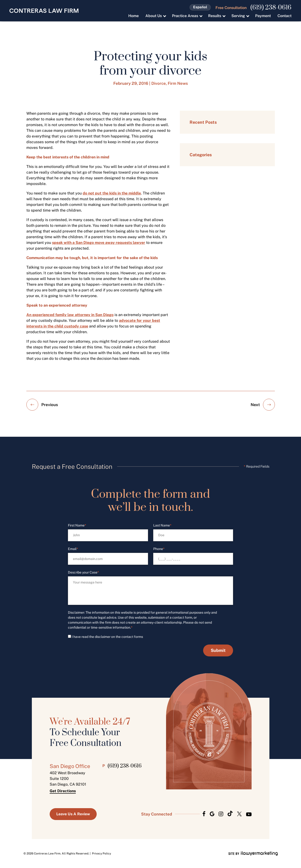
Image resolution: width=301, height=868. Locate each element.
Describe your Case (84, 572)
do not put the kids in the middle (112, 193)
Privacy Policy (101, 854)
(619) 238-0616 (271, 8)
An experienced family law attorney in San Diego (70, 315)
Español (200, 7)
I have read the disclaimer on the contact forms (107, 637)
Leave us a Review (73, 814)
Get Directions (63, 791)
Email (73, 549)
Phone (159, 549)
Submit (218, 650)
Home (134, 16)
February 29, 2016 (131, 83)
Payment (263, 16)
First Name (77, 525)
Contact (284, 16)
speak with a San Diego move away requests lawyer (99, 243)
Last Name (162, 525)
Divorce (159, 83)
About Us (154, 16)
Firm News (178, 83)
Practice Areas (185, 16)
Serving (238, 16)
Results (215, 16)
